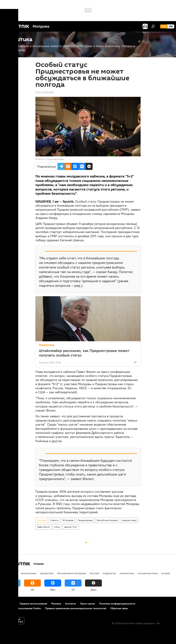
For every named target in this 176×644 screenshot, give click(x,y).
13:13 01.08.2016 (44, 92)
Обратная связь (119, 608)
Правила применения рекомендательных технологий (76, 608)
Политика (47, 345)
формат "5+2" (71, 527)
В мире (166, 573)
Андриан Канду (129, 520)
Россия (94, 573)
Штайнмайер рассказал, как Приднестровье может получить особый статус (84, 353)
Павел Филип (43, 527)
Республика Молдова (107, 520)
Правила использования (33, 604)
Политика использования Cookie (22, 608)
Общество (47, 573)
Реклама (56, 604)
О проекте (10, 604)
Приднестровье (85, 520)
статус (57, 527)
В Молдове (68, 520)
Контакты (71, 604)
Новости (55, 520)
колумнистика (148, 573)
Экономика (29, 573)
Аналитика (127, 573)
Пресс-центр (87, 604)
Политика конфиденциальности (117, 604)
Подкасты (109, 573)
